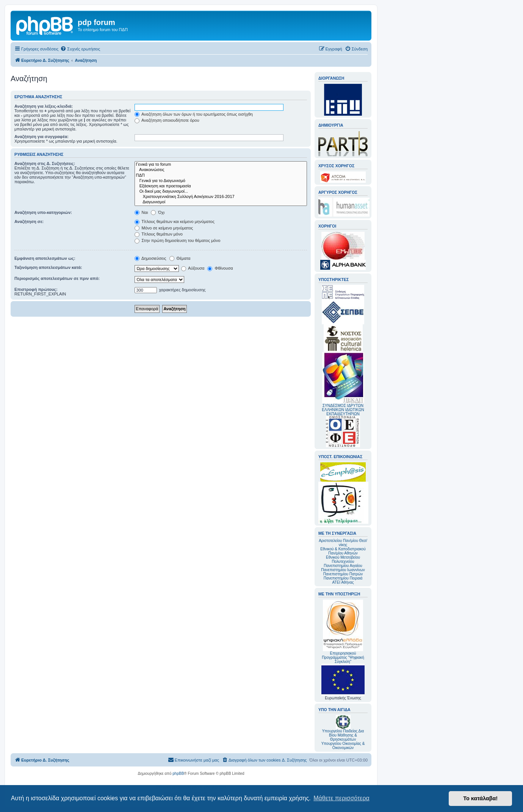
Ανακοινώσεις (221, 170)
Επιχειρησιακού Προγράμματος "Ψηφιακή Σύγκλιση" (343, 632)
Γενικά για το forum (221, 165)
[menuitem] (80, 49)
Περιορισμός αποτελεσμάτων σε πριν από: (57, 278)
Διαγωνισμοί (221, 202)
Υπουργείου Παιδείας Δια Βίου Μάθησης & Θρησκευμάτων (343, 735)
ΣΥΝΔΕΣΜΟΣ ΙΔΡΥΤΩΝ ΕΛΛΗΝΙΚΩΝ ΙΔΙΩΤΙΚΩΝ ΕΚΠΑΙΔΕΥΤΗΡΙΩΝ (343, 410)
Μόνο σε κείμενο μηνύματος (164, 228)
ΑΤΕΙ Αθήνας (343, 582)
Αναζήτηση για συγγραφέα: (41, 137)
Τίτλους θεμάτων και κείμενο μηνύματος (175, 221)
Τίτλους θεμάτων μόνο (159, 234)
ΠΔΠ (221, 176)
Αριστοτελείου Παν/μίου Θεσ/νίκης (343, 543)
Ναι (141, 212)
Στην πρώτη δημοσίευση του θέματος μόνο (178, 240)
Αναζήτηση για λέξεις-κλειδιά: (44, 106)
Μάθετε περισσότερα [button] (341, 798)
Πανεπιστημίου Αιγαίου (343, 566)
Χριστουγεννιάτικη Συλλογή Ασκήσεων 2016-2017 (221, 197)
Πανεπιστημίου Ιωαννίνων (343, 570)
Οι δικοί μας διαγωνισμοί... (221, 192)
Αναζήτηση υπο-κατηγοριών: (43, 212)
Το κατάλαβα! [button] (480, 798)
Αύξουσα (193, 268)
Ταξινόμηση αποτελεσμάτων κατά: (48, 267)
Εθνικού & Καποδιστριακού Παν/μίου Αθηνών (343, 551)
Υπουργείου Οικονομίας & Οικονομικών (343, 746)
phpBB (178, 774)
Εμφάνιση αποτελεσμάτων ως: (45, 258)
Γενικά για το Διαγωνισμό (221, 181)
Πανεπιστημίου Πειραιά (343, 578)
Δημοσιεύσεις (150, 258)
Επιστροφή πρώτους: (36, 289)
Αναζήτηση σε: (29, 221)
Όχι (158, 212)
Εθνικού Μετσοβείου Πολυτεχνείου (343, 559)
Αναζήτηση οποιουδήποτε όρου (167, 120)
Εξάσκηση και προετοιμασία (221, 186)
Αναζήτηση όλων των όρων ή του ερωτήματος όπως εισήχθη (194, 114)
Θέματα (180, 258)
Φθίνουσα (220, 268)
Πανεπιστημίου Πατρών (343, 574)
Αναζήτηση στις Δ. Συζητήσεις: (45, 163)
